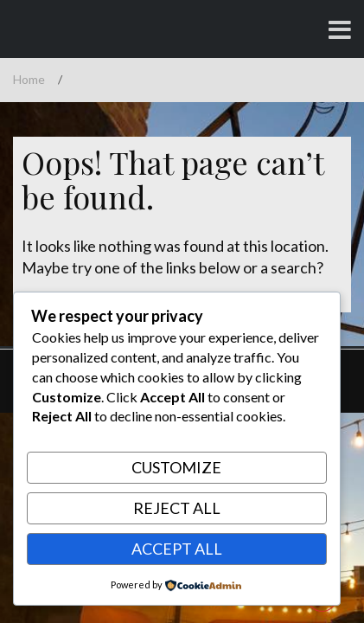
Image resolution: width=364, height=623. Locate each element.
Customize (176, 467)
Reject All (177, 508)
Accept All (177, 549)
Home (29, 79)
